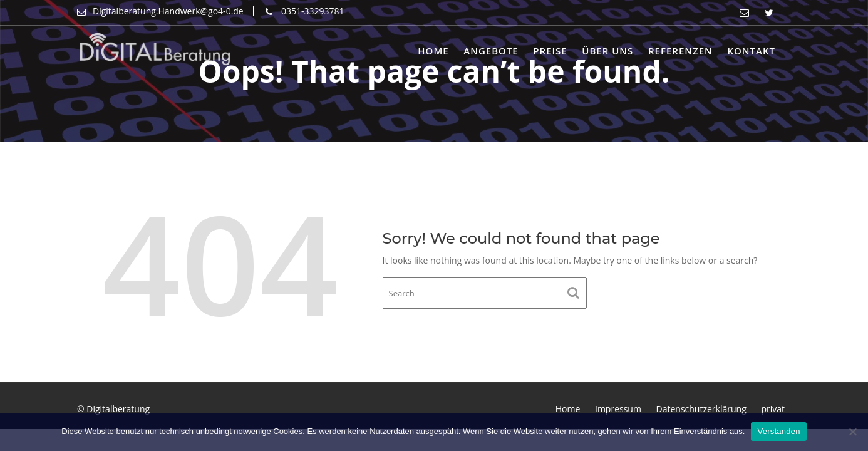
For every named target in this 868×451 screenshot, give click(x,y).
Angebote (491, 51)
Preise (550, 51)
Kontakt (751, 51)
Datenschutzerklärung (701, 409)
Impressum (618, 409)
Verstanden (778, 431)
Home (433, 51)
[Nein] (852, 432)
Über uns (607, 51)
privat (773, 409)
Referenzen (680, 51)
